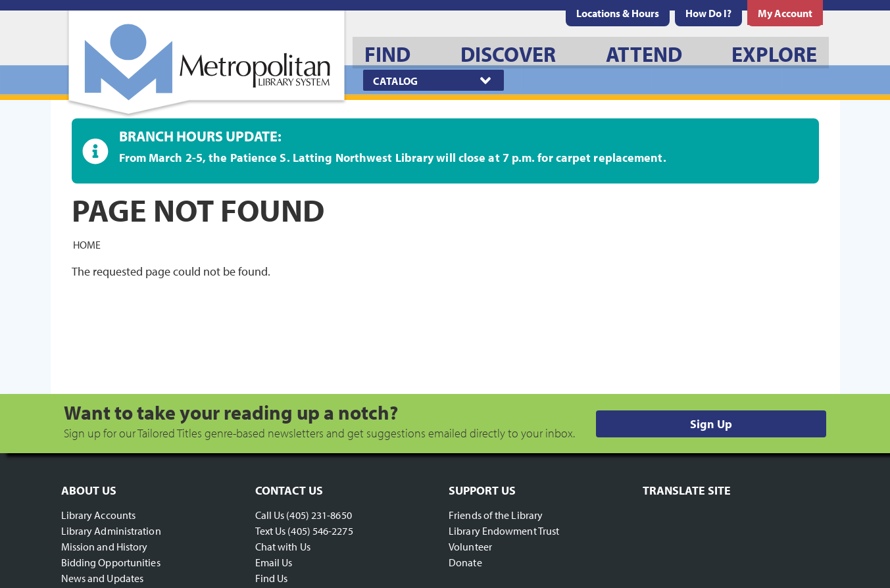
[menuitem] (618, 13)
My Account (785, 13)
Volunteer (470, 547)
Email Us (274, 562)
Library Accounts (99, 515)
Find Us (272, 578)
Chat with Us (283, 547)
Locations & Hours (618, 13)
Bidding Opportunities (111, 562)
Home (87, 244)
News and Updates (103, 578)
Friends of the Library (496, 515)
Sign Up (711, 424)
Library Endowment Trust (504, 531)
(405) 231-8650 (319, 515)
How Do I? (708, 13)
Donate (465, 562)
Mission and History (105, 547)
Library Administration (111, 531)
